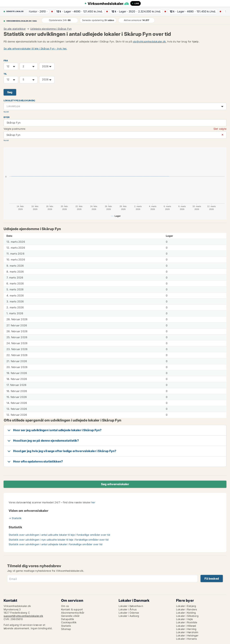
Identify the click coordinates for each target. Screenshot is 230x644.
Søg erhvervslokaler (115, 484)
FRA (6, 61)
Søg (10, 92)
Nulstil (6, 112)
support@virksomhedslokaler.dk (23, 616)
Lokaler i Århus (128, 609)
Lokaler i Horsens (186, 639)
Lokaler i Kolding (186, 613)
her (93, 502)
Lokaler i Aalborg (129, 616)
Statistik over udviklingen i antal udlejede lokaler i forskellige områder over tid (56, 544)
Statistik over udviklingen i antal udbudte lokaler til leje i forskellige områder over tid (59, 535)
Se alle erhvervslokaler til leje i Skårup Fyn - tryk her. (35, 48)
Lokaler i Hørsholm (187, 632)
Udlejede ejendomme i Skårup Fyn (51, 29)
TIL (5, 74)
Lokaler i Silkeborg (187, 616)
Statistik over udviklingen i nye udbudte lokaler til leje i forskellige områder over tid (59, 540)
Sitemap (66, 629)
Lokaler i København (131, 606)
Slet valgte (220, 129)
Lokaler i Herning (186, 629)
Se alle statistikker (15, 29)
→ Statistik (15, 518)
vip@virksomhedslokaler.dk (149, 41)
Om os (65, 606)
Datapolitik (68, 619)
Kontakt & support (72, 609)
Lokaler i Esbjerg (186, 606)
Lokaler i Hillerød (186, 626)
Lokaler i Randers (187, 609)
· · (36, 11)
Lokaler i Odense (129, 613)
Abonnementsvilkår (73, 613)
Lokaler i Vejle (184, 619)
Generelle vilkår (70, 616)
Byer (7, 117)
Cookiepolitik (69, 622)
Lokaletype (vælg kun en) (19, 100)
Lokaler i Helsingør (187, 635)
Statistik (66, 626)
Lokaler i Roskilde (187, 622)
